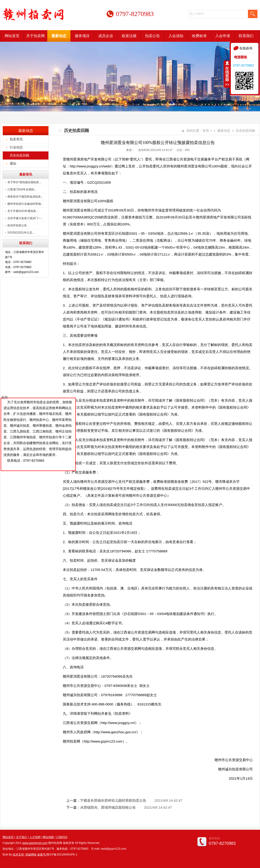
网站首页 (12, 36)
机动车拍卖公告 (17, 225)
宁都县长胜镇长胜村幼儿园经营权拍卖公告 (113, 800)
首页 (206, 131)
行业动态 (16, 147)
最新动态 (59, 36)
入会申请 (223, 36)
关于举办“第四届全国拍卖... (24, 182)
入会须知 (176, 36)
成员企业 (106, 36)
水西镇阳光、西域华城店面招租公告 (108, 807)
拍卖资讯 (16, 139)
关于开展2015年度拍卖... (23, 211)
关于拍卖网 (35, 36)
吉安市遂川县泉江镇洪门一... (25, 218)
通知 (13, 163)
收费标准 (199, 36)
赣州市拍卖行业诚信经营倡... (25, 204)
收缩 (227, 74)
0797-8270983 (243, 65)
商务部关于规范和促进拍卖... (25, 197)
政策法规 (129, 36)
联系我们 (246, 36)
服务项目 (82, 36)
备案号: (42, 855)
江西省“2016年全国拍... (22, 189)
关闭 (4, 397)
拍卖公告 (152, 36)
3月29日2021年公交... (21, 233)
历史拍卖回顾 (19, 155)
